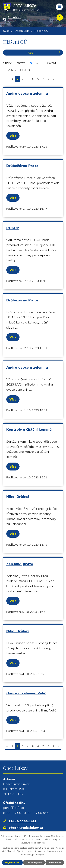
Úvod (6, 31)
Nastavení (55, 862)
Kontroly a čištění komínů (29, 429)
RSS (44, 53)
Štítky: (7, 63)
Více (13, 136)
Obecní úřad (22, 31)
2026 (27, 70)
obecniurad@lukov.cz (26, 828)
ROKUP (13, 228)
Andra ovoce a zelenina (27, 93)
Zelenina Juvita (20, 564)
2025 (12, 70)
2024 (52, 63)
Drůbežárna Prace (22, 166)
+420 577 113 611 (23, 821)
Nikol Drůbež (18, 496)
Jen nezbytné (34, 862)
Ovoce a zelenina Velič (26, 693)
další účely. (40, 843)
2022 (21, 63)
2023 (37, 63)
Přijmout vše (12, 862)
